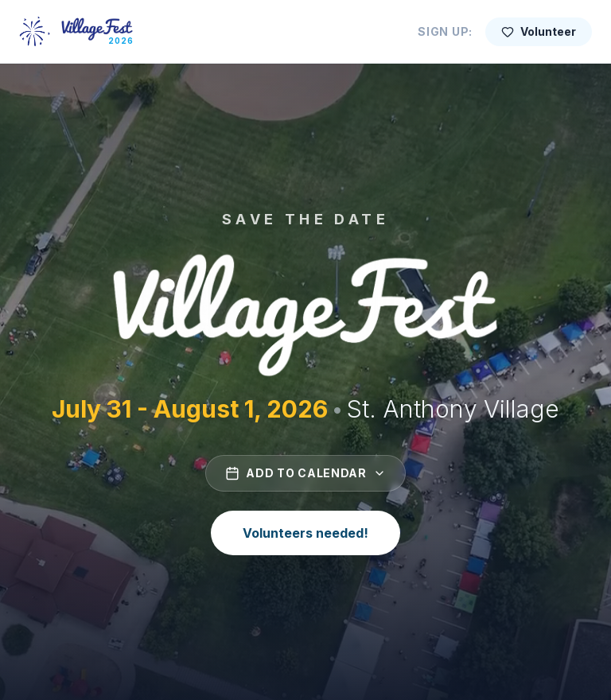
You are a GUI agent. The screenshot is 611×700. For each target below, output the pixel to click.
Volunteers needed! (305, 533)
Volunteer (539, 31)
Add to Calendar (305, 473)
